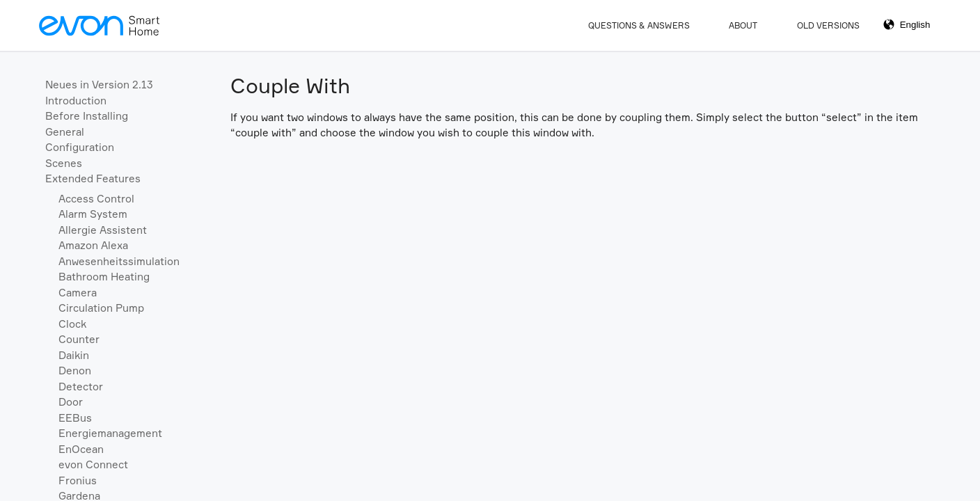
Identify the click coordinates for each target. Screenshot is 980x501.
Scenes (64, 163)
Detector (81, 387)
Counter (79, 339)
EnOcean (81, 449)
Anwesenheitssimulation (119, 261)
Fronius (78, 480)
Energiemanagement (110, 433)
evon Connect (93, 464)
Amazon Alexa (93, 245)
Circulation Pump (101, 308)
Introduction (76, 101)
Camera (78, 293)
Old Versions (828, 25)
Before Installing (87, 116)
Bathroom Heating (104, 277)
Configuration (80, 147)
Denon (75, 371)
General (65, 132)
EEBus (75, 418)
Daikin (74, 355)
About (743, 25)
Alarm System (93, 214)
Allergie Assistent (103, 230)
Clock (72, 324)
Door (71, 402)
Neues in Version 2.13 (99, 85)
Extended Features (93, 178)
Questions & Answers (639, 25)
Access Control (96, 199)
